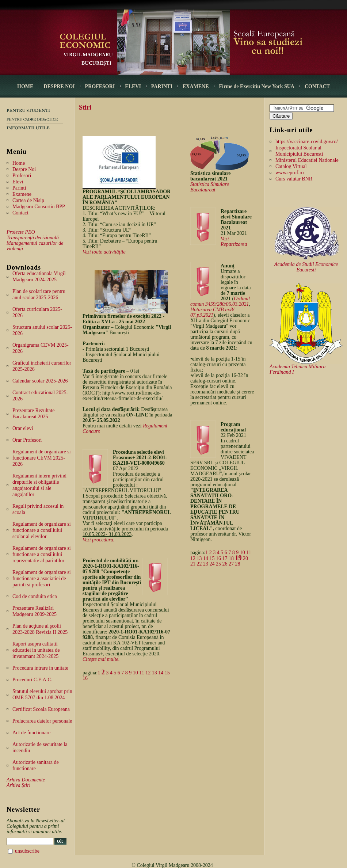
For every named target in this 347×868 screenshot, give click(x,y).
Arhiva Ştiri (18, 785)
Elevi (18, 182)
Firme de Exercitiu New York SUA (257, 86)
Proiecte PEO (21, 232)
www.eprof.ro (290, 173)
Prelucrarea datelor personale (42, 721)
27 (231, 564)
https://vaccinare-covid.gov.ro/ (307, 142)
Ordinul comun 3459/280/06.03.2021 (220, 301)
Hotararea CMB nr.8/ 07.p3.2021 (212, 312)
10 (136, 673)
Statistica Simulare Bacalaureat (210, 187)
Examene (22, 194)
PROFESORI (100, 86)
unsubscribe (27, 851)
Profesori (22, 176)
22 (199, 564)
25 (218, 564)
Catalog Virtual (291, 166)
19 (239, 558)
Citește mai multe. (101, 659)
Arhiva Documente (26, 780)
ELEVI (133, 86)
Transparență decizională (33, 238)
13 (155, 673)
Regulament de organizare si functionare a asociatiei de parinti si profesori (42, 578)
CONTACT (317, 86)
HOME (25, 86)
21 (193, 564)
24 (212, 564)
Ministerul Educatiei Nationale (307, 160)
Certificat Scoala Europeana (41, 709)
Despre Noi (24, 169)
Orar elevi (23, 428)
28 (238, 564)
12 (148, 673)
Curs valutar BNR (294, 179)
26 (225, 564)
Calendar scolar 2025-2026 (40, 381)
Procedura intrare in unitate (40, 668)
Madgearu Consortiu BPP (39, 207)
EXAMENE (196, 86)
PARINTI (162, 86)
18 (231, 558)
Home (19, 163)
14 (161, 673)
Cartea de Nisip (28, 200)
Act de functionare (31, 733)
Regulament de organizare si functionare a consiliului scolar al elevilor (42, 530)
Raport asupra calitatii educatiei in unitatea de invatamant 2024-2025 (36, 650)
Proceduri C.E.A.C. (32, 680)
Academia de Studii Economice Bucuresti (306, 267)
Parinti (19, 188)
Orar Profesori (27, 440)
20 (245, 558)
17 (225, 558)
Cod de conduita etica (35, 596)
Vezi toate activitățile (104, 252)
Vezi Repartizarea (234, 241)
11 (142, 673)
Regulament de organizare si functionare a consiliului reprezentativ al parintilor (42, 554)
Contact (20, 213)
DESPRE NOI (59, 86)
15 (167, 673)
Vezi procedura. (98, 540)
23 (206, 564)
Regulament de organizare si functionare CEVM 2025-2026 (42, 458)
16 (85, 678)
